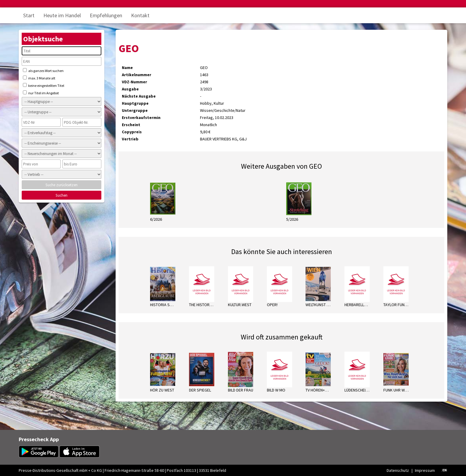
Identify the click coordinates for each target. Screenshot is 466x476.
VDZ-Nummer (134, 82)
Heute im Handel (62, 15)
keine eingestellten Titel (44, 85)
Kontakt (140, 15)
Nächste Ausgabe (139, 96)
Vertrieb (130, 139)
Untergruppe (135, 110)
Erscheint (131, 125)
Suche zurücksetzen (62, 185)
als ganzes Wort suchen (43, 71)
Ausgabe (130, 89)
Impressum (425, 470)
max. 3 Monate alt (39, 78)
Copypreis (132, 132)
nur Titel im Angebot (41, 93)
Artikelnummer (137, 75)
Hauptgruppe (135, 103)
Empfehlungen (106, 15)
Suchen (62, 195)
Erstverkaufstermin (141, 118)
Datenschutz (398, 470)
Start (29, 15)
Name (127, 68)
